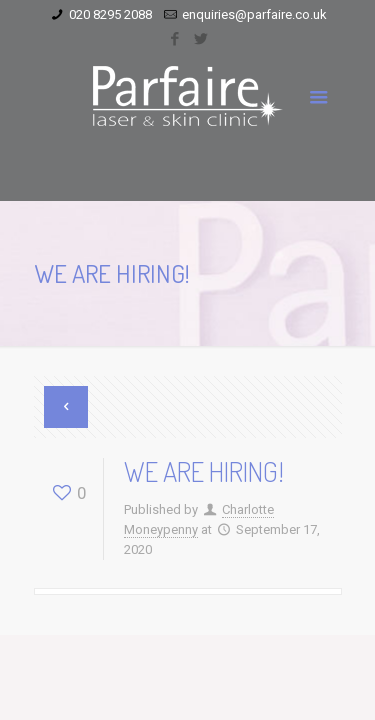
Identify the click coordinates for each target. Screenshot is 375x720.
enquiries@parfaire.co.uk (254, 14)
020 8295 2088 (110, 14)
